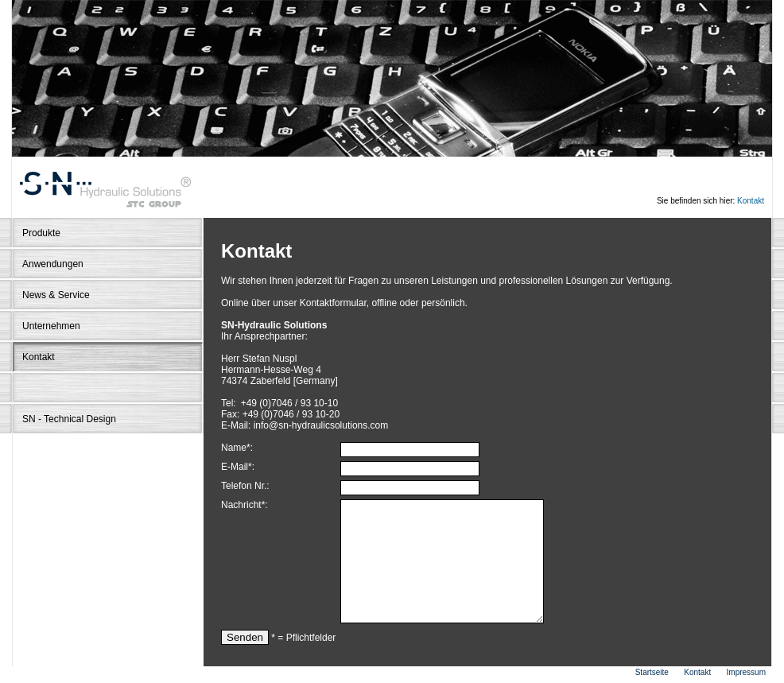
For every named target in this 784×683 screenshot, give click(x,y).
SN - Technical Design (69, 419)
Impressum (746, 672)
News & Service (56, 295)
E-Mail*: (238, 467)
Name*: (237, 448)
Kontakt (751, 201)
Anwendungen (53, 264)
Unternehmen (51, 326)
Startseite (652, 672)
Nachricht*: (245, 505)
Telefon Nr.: (245, 486)
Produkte (41, 233)
